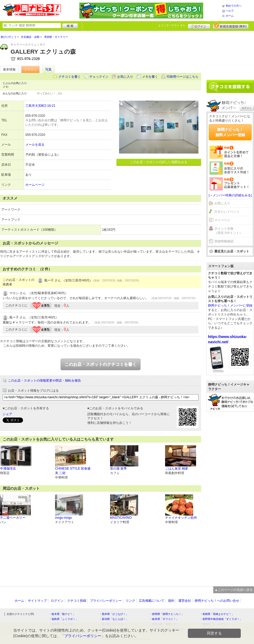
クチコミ (30, 70)
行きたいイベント (227, 212)
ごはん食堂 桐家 (177, 469)
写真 (48, 70)
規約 (171, 601)
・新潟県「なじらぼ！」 (114, 619)
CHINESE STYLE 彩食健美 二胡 (73, 471)
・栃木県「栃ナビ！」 (62, 614)
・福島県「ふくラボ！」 (63, 619)
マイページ (222, 220)
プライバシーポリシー (106, 601)
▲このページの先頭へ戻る (234, 590)
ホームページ (35, 185)
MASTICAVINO (121, 518)
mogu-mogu (63, 518)
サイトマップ (37, 601)
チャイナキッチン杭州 (181, 518)
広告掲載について (152, 601)
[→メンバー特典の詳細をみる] (230, 195)
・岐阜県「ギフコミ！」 (164, 619)
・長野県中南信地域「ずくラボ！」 (221, 619)
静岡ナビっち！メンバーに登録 (230, 305)
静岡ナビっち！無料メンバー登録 (230, 132)
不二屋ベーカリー (13, 518)
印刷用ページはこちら (183, 77)
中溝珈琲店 (8, 469)
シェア (7, 414)
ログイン (199, 26)
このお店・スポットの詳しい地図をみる (159, 162)
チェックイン (99, 77)
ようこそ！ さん (172, 25)
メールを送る (35, 145)
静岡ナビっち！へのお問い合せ (217, 601)
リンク (130, 601)
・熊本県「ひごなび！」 (114, 614)
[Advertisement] (230, 496)
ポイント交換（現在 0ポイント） (228, 231)
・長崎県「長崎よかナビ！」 (217, 614)
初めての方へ (234, 6)
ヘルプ (230, 11)
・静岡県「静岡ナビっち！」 (167, 614)
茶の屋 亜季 (118, 469)
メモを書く (150, 77)
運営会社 (185, 601)
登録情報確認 (224, 241)
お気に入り (125, 77)
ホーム (230, 16)
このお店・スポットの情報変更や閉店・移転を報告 (44, 381)
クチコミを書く (70, 77)
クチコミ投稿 (77, 601)
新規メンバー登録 (231, 26)
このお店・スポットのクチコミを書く (101, 364)
